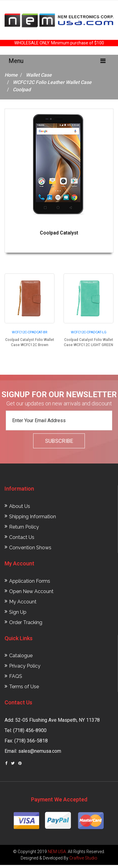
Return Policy (24, 527)
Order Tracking (26, 622)
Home (11, 75)
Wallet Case (39, 75)
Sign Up (18, 612)
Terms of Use (24, 687)
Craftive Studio (83, 858)
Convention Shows (30, 548)
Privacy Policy (25, 666)
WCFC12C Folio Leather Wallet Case (52, 82)
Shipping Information (33, 517)
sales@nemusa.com (40, 751)
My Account (23, 602)
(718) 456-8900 (30, 730)
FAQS (16, 676)
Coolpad (22, 90)
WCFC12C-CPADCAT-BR (30, 332)
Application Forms (30, 581)
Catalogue (21, 656)
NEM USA (57, 852)
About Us (20, 506)
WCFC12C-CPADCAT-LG (89, 332)
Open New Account (31, 591)
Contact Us (22, 537)
